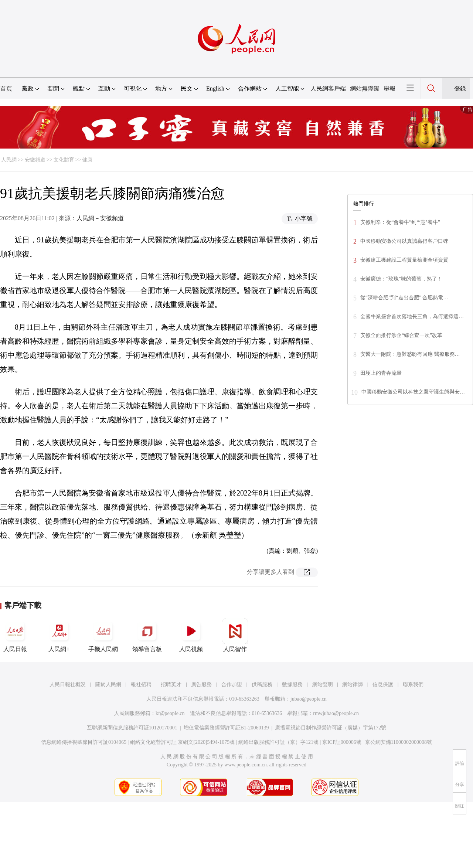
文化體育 (64, 160)
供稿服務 (262, 685)
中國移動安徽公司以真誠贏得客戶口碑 (404, 241)
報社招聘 (141, 685)
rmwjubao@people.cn (336, 713)
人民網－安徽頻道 (100, 218)
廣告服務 (201, 685)
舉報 (389, 88)
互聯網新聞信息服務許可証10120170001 (132, 728)
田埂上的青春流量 (381, 373)
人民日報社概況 (68, 685)
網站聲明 (323, 685)
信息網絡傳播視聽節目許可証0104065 (84, 742)
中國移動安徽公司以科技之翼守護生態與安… (413, 392)
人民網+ (59, 635)
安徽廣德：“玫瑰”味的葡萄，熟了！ (401, 279)
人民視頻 (191, 635)
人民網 (9, 160)
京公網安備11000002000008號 (399, 742)
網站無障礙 (365, 88)
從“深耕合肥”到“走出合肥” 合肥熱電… (404, 298)
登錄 (460, 88)
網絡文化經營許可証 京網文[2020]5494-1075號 (183, 742)
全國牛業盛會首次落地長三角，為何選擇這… (412, 316)
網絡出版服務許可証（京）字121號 (278, 742)
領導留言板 (147, 635)
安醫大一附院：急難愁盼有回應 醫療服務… (410, 354)
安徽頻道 (35, 160)
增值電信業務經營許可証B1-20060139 (226, 728)
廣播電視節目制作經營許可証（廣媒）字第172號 (331, 728)
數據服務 (292, 685)
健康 (87, 160)
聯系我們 (413, 685)
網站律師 (353, 685)
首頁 (6, 88)
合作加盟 (232, 685)
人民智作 (235, 635)
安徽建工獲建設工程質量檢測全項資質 (404, 260)
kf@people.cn (170, 713)
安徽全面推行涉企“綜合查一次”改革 (401, 335)
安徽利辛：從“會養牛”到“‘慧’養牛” (400, 222)
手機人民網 (103, 635)
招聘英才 (171, 685)
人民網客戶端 (328, 88)
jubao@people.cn (309, 699)
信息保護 (383, 685)
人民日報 (15, 635)
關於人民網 (108, 685)
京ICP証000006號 (342, 742)
